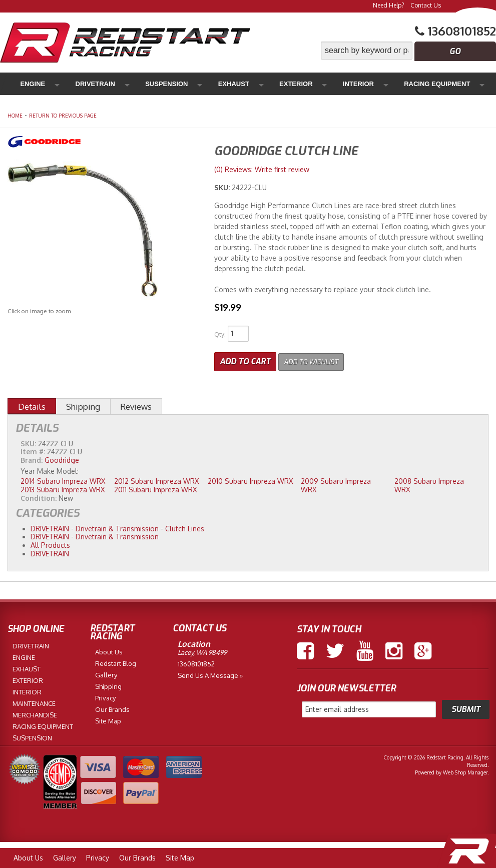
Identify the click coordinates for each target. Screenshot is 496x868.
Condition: (39, 496)
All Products (50, 543)
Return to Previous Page (63, 116)
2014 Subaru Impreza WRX (63, 479)
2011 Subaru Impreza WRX (155, 487)
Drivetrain (77, 84)
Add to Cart (245, 359)
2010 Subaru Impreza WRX (250, 479)
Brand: (32, 458)
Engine (34, 84)
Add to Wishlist (318, 359)
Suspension (129, 84)
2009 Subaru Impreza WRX (336, 483)
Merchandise (444, 84)
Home (15, 116)
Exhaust (176, 84)
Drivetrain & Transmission (117, 526)
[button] (408, 51)
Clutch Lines (185, 526)
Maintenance (386, 84)
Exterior (220, 84)
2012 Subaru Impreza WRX (156, 479)
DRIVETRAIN (50, 526)
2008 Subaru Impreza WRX (429, 483)
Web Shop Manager (465, 770)
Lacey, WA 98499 (202, 650)
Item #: (34, 450)
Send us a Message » (210, 673)
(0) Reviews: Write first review (262, 169)
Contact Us (426, 5)
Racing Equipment (320, 84)
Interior (263, 84)
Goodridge (62, 458)
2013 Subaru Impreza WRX (63, 487)
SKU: (223, 187)
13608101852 (196, 661)
